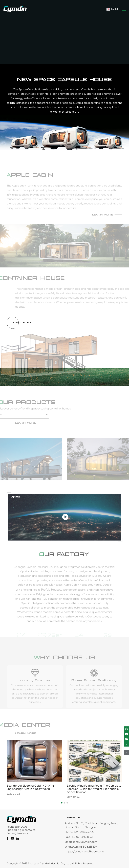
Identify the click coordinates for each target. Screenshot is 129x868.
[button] (62, 803)
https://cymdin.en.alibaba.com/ (85, 851)
